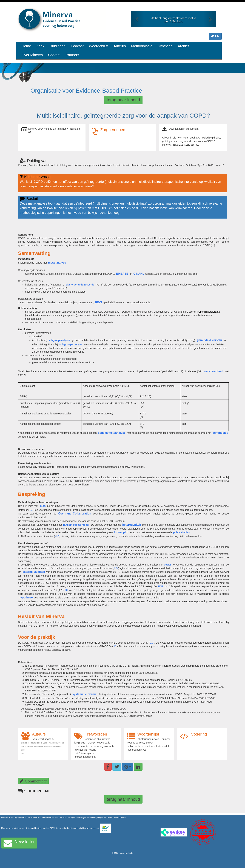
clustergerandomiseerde (80, 285)
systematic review (84, 694)
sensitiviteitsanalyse (112, 433)
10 (152, 643)
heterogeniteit (132, 525)
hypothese (26, 597)
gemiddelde (220, 433)
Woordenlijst (99, 46)
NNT (161, 586)
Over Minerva (32, 55)
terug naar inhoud (123, 100)
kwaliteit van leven (85, 750)
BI (66, 590)
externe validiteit (34, 572)
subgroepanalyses (59, 340)
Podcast (77, 46)
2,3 (31, 510)
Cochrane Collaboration (75, 514)
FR (215, 36)
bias (43, 506)
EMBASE (122, 274)
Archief (183, 46)
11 (115, 646)
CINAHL (139, 274)
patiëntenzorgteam (85, 753)
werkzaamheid (213, 371)
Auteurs (120, 46)
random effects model (76, 525)
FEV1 (99, 302)
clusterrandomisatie (149, 739)
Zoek (40, 46)
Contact (54, 55)
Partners (72, 55)
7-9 (116, 568)
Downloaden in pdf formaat (184, 129)
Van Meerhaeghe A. (43, 739)
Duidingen (58, 46)
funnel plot (121, 532)
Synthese (165, 46)
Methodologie (142, 46)
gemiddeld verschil (210, 340)
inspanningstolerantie (103, 746)
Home (26, 46)
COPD (91, 743)
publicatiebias (182, 532)
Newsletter (19, 843)
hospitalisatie (82, 746)
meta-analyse (57, 263)
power (168, 565)
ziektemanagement (85, 757)
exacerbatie (104, 743)
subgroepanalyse (71, 344)
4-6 (57, 536)
